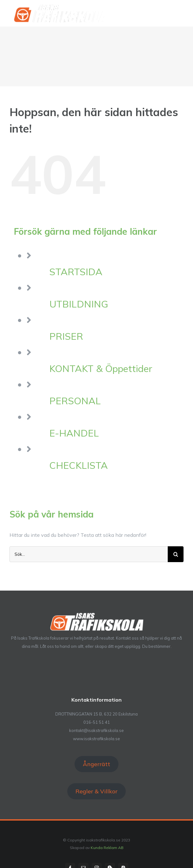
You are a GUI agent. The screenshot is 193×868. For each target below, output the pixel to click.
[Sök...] (89, 554)
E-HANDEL (74, 433)
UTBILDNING (79, 304)
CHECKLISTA (78, 465)
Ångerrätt (97, 764)
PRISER (66, 336)
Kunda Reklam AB (107, 848)
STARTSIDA (76, 272)
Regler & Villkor (97, 791)
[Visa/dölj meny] (179, 13)
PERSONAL (75, 401)
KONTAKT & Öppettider (101, 369)
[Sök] (176, 554)
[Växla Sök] (158, 13)
